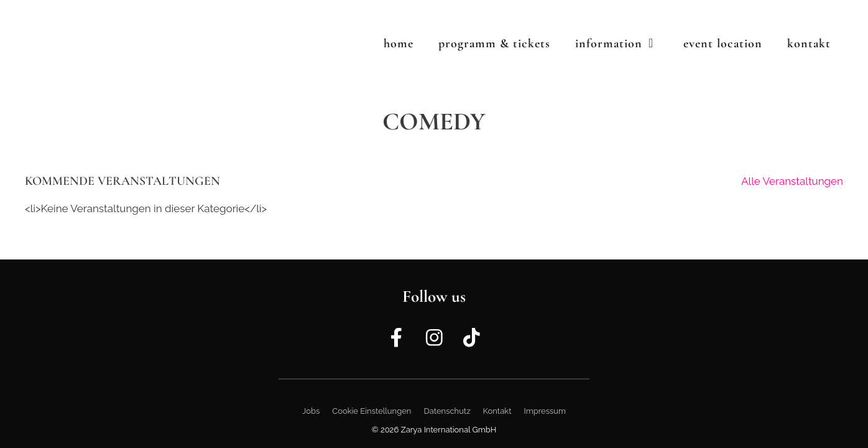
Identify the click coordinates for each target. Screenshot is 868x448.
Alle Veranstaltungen (792, 181)
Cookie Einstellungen (372, 411)
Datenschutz (447, 411)
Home (399, 44)
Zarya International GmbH (449, 430)
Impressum (545, 411)
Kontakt (809, 44)
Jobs (311, 411)
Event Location (723, 44)
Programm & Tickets (494, 44)
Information (623, 44)
